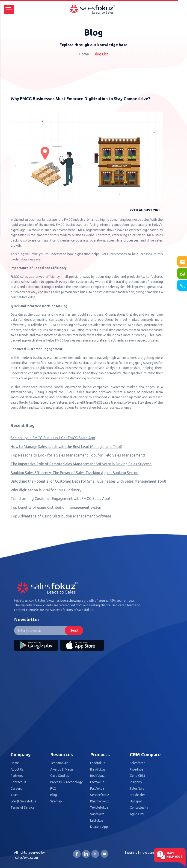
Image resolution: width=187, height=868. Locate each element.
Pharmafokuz (100, 801)
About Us (17, 770)
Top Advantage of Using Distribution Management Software (61, 516)
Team (15, 795)
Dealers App (99, 827)
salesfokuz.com (27, 858)
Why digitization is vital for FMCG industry (46, 490)
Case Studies (60, 776)
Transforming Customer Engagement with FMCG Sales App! (60, 499)
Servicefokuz (100, 795)
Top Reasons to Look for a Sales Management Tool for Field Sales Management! (78, 455)
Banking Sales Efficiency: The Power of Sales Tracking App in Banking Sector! (75, 473)
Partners (17, 776)
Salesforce (138, 763)
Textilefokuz (99, 808)
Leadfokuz (98, 763)
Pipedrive (137, 770)
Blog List (101, 54)
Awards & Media (62, 770)
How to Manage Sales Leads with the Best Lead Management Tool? (67, 447)
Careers (16, 789)
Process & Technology (66, 782)
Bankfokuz (98, 770)
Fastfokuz (97, 789)
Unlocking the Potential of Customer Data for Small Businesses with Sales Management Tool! (88, 481)
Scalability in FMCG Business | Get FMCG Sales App (53, 438)
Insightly (136, 782)
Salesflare (137, 789)
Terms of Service (23, 808)
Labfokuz (97, 821)
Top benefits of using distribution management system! (57, 507)
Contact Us (18, 782)
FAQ (53, 789)
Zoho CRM (137, 776)
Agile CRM (137, 814)
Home (84, 54)
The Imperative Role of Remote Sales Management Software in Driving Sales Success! (82, 464)
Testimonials (59, 763)
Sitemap (56, 801)
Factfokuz (97, 782)
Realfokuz (97, 776)
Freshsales (138, 795)
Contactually (139, 808)
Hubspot (136, 801)
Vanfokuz (97, 814)
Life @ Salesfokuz (24, 801)
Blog (54, 795)
